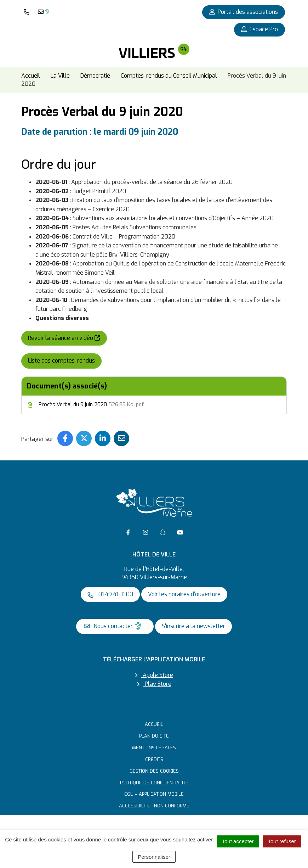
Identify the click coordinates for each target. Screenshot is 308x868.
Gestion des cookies (154, 771)
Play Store (154, 684)
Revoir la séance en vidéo (67, 338)
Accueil (154, 724)
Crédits (154, 759)
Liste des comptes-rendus (61, 361)
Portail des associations (244, 12)
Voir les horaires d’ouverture (184, 594)
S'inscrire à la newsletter (193, 626)
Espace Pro (259, 29)
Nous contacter (113, 626)
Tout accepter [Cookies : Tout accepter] (238, 841)
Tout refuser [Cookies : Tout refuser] (282, 841)
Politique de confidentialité (154, 783)
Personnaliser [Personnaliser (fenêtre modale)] (154, 857)
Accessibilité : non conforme (154, 806)
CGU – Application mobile (154, 794)
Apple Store (154, 675)
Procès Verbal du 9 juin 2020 (85, 404)
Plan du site (154, 736)
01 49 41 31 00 (110, 594)
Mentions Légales (154, 748)
